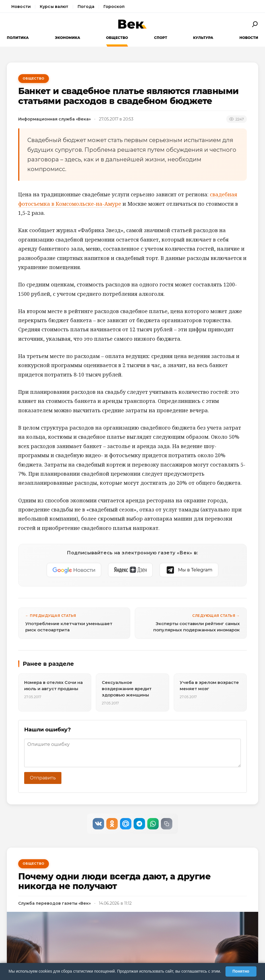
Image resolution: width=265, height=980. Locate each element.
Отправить (43, 778)
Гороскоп (114, 7)
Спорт (161, 38)
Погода (86, 7)
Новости (21, 7)
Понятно (241, 971)
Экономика (68, 38)
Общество (117, 38)
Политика (18, 38)
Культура (203, 38)
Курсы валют (54, 7)
